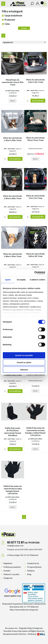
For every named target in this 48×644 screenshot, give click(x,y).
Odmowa (24, 370)
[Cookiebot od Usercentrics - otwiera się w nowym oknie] (35, 273)
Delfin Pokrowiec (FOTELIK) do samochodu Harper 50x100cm (13, 432)
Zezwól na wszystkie (24, 355)
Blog (29, 574)
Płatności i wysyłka (11, 574)
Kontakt (7, 571)
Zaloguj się (8, 578)
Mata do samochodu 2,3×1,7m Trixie (35, 197)
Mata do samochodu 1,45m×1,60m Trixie (13, 197)
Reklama (31, 571)
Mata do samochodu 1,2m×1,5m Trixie (35, 81)
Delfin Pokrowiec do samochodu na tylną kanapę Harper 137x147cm (13, 490)
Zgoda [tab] (8, 280)
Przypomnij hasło (34, 567)
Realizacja (36, 634)
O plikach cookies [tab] (37, 280)
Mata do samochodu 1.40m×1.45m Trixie (13, 255)
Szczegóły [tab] (21, 280)
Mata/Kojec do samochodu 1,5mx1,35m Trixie (13, 82)
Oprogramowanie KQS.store (15, 634)
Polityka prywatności (12, 567)
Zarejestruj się (33, 563)
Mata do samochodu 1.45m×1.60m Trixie (13, 139)
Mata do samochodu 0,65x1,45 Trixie (35, 255)
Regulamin (8, 563)
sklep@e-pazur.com (15, 545)
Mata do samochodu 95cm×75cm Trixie (35, 139)
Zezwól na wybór (24, 362)
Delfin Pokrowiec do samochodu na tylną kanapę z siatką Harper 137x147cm (35, 432)
